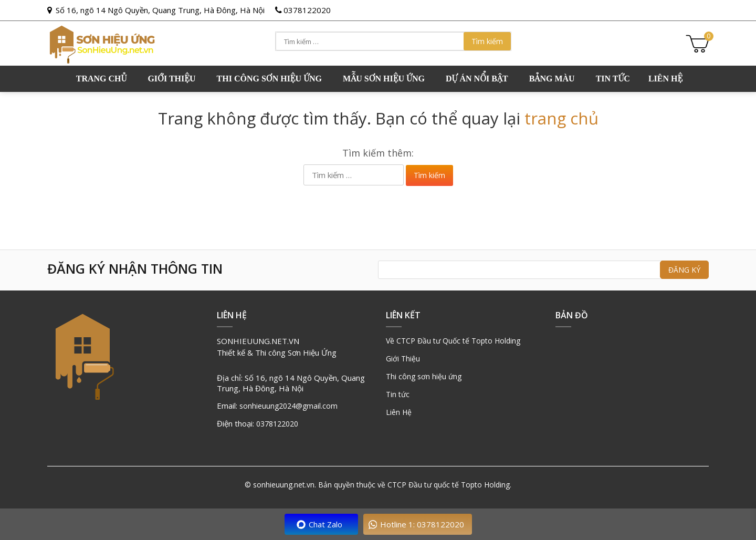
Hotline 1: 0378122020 (422, 524)
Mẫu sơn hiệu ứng (384, 79)
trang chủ (561, 118)
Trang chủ (102, 79)
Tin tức (613, 79)
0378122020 (307, 10)
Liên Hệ (399, 412)
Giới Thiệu (403, 359)
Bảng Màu (552, 79)
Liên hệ (665, 79)
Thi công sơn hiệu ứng (270, 79)
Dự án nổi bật (477, 79)
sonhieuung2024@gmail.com (288, 406)
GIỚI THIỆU (171, 79)
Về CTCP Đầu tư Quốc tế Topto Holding (453, 341)
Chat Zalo (325, 524)
